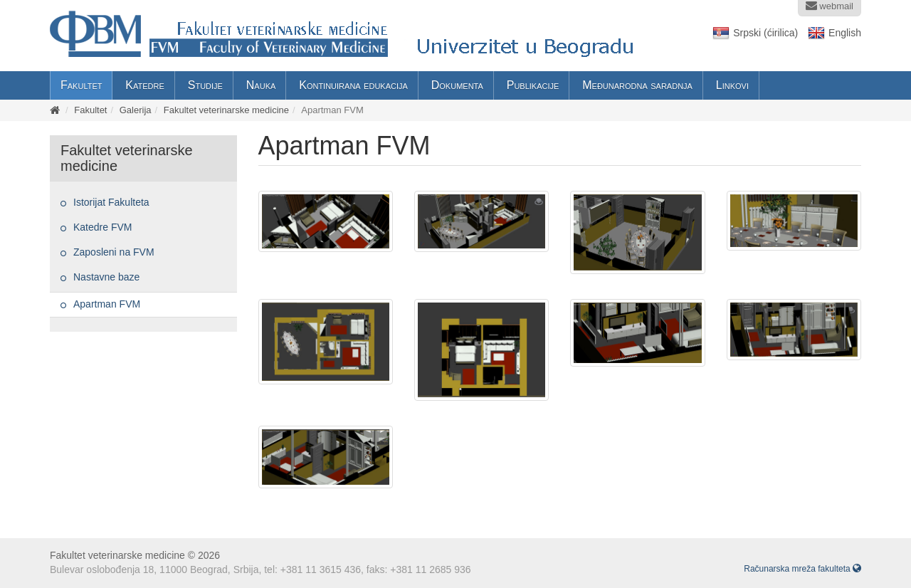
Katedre (144, 85)
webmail (830, 6)
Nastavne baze (106, 277)
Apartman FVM (107, 304)
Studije (205, 85)
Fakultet (81, 85)
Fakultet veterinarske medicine (226, 110)
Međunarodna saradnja (637, 85)
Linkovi (732, 85)
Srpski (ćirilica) (765, 33)
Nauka (261, 85)
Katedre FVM (102, 227)
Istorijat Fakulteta (111, 202)
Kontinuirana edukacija (353, 85)
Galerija (136, 110)
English (845, 33)
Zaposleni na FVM (114, 252)
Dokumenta (457, 85)
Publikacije (533, 85)
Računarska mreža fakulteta (802, 569)
